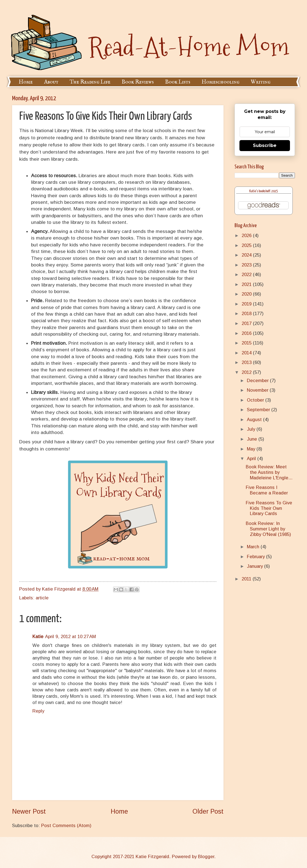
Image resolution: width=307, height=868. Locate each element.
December (258, 381)
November (258, 390)
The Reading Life (90, 82)
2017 (247, 323)
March (254, 547)
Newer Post (29, 811)
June (253, 439)
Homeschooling (221, 82)
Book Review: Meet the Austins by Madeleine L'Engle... (269, 472)
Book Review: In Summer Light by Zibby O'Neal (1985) (268, 529)
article (42, 598)
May (252, 449)
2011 (247, 579)
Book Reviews (138, 82)
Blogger (206, 857)
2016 (247, 333)
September (259, 410)
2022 (247, 275)
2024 (247, 255)
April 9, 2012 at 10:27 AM (70, 637)
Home (26, 82)
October (256, 400)
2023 (247, 265)
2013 (247, 362)
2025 (247, 245)
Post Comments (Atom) (66, 826)
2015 (247, 343)
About (51, 82)
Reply (38, 711)
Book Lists (178, 82)
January (256, 566)
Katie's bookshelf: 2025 (264, 191)
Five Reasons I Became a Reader (267, 490)
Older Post (208, 811)
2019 (247, 304)
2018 (247, 314)
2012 (247, 372)
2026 (247, 236)
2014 (247, 353)
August (255, 420)
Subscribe (265, 145)
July (252, 429)
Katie (38, 637)
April (252, 459)
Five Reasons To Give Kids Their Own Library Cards (269, 508)
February (256, 557)
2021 (247, 284)
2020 (247, 294)
